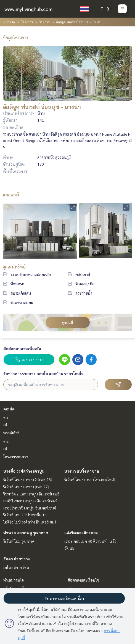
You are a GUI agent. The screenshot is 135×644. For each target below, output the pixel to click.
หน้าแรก (9, 22)
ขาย (6, 417)
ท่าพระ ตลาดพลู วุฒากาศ (26, 533)
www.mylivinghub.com (28, 9)
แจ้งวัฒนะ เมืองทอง (81, 533)
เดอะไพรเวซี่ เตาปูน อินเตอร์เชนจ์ (30, 508)
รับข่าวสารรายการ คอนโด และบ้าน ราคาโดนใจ (43, 374)
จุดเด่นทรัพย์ (14, 267)
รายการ (44, 22)
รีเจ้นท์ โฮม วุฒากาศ (19, 541)
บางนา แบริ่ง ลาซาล (82, 471)
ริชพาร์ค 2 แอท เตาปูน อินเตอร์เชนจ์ (31, 494)
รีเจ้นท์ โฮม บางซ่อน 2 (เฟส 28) (28, 479)
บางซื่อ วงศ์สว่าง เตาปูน (24, 471)
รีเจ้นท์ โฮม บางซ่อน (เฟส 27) (26, 487)
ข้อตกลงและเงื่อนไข (83, 580)
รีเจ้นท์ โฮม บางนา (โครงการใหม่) (90, 479)
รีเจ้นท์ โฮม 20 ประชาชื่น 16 (25, 515)
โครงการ (27, 22)
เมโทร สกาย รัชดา (17, 567)
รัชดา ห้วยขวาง (17, 559)
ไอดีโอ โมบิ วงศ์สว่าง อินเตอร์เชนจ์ (30, 522)
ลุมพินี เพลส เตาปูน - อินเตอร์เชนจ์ (30, 501)
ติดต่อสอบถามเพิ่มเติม (22, 349)
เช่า (6, 424)
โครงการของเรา (16, 457)
